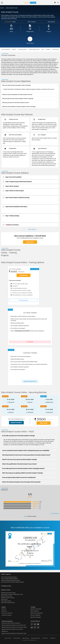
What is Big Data (35, 611)
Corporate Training (6, 615)
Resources (4, 611)
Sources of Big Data (35, 615)
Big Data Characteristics (37, 613)
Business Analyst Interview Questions (11, 623)
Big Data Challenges (36, 617)
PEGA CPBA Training (6, 601)
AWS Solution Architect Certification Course (12, 594)
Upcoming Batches (34, 49)
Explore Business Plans (30, 381)
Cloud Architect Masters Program (9, 579)
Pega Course (4, 599)
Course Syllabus (6, 49)
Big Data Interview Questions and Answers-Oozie (14, 633)
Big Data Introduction (36, 609)
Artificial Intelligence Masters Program (11, 580)
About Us (4, 609)
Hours (11, 31)
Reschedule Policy (36, 638)
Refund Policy (26, 638)
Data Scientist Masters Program (9, 577)
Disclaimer (53, 638)
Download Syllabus (23, 300)
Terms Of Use (8, 638)
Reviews (48, 49)
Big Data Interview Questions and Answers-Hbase (14, 627)
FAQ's (43, 49)
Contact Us (45, 638)
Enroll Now (30, 242)
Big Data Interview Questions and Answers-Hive (14, 625)
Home (2, 8)
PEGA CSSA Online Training (8, 603)
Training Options (22, 49)
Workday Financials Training (8, 593)
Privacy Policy (17, 638)
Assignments (30, 31)
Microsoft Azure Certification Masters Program (13, 582)
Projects (49, 31)
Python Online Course (7, 596)
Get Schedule (30, 342)
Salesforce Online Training (8, 598)
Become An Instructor (7, 613)
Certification (55, 49)
